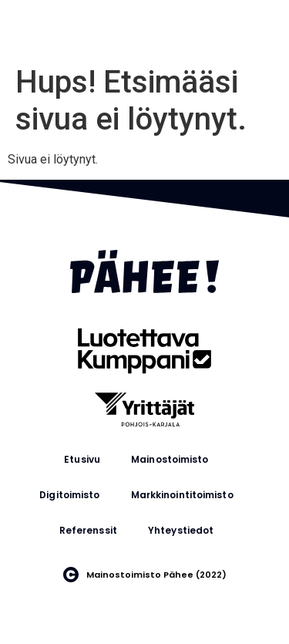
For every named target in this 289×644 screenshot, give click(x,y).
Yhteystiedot (181, 530)
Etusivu (82, 459)
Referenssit (88, 530)
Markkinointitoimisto (182, 495)
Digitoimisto (69, 495)
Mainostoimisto (170, 459)
